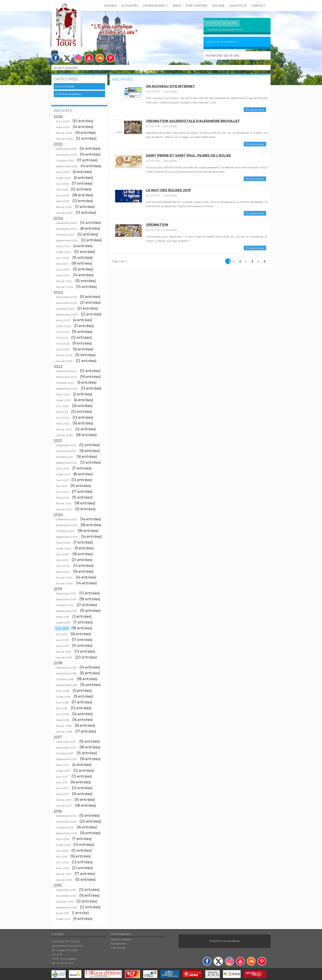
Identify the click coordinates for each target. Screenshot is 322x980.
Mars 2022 (63, 424)
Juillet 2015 (63, 919)
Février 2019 (64, 652)
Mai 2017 (62, 782)
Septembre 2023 (67, 314)
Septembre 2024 (67, 240)
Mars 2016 (62, 868)
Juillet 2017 (63, 771)
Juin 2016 (62, 851)
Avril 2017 (62, 788)
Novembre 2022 (66, 377)
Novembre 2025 (66, 155)
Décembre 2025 (66, 149)
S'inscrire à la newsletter (225, 941)
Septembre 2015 (66, 907)
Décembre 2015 (66, 890)
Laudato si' (238, 5)
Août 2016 (62, 839)
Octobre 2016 (65, 827)
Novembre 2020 (67, 525)
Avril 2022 (63, 418)
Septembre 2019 (66, 611)
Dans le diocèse (65, 86)
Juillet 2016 (63, 845)
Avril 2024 (63, 269)
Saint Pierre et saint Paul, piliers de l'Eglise (188, 155)
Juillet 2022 (63, 400)
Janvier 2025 (64, 213)
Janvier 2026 (64, 139)
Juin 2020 (63, 554)
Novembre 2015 (66, 896)
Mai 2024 (62, 264)
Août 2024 (63, 246)
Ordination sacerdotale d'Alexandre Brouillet (193, 121)
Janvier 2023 (64, 361)
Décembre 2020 (67, 519)
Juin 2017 (62, 777)
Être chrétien (196, 5)
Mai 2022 (62, 412)
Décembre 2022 (66, 371)
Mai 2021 (62, 486)
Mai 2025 (62, 190)
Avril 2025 (62, 195)
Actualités (130, 5)
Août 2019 (62, 617)
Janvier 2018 (64, 732)
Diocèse (218, 5)
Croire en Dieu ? (155, 5)
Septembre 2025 (67, 166)
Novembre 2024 (67, 229)
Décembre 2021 (66, 445)
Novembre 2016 (66, 822)
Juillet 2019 (63, 623)
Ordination (157, 225)
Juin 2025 (62, 184)
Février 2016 (64, 874)
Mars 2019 (62, 646)
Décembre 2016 (66, 816)
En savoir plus (255, 110)
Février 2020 (64, 578)
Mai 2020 (62, 560)
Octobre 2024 (65, 235)
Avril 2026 (63, 121)
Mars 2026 (63, 127)
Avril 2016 (62, 862)
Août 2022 (63, 394)
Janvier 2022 (64, 435)
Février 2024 (64, 281)
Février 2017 (64, 800)
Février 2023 (64, 355)
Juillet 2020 (64, 548)
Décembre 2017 (66, 742)
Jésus (177, 5)
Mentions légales (121, 939)
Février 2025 (64, 207)
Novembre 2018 (66, 673)
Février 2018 (64, 726)
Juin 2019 (62, 628)
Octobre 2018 (65, 679)
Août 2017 (62, 765)
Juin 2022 (62, 406)
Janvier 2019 (64, 657)
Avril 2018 (62, 714)
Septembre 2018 (67, 685)
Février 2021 (64, 503)
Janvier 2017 (64, 806)
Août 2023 (63, 320)
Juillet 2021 (63, 474)
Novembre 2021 (66, 451)
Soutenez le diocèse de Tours (225, 29)
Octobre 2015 (65, 902)
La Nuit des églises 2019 (168, 190)
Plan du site (118, 948)
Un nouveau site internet (170, 86)
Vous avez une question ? (223, 42)
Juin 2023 (62, 332)
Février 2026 (64, 133)
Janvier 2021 (64, 509)
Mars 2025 (63, 201)
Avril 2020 (63, 566)
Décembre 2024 (66, 223)
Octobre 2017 (65, 753)
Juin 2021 (62, 480)
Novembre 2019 (66, 599)
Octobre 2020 (65, 531)
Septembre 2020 (67, 537)
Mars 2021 (62, 498)
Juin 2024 (62, 258)
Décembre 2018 (66, 668)
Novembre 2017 (66, 747)
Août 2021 (62, 469)
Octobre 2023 (65, 309)
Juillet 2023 (63, 326)
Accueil (58, 68)
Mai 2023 (62, 338)
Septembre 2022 (67, 389)
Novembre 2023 (66, 303)
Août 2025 (63, 172)
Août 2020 (63, 543)
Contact (258, 5)
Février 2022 (64, 429)
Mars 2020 (63, 572)
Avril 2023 (63, 344)
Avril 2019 (62, 640)
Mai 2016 (62, 857)
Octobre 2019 (65, 605)
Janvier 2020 (65, 583)
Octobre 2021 (65, 457)
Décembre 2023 (66, 297)
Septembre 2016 (66, 833)
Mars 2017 (62, 794)
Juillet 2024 (64, 252)
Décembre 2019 (66, 593)
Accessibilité (118, 944)
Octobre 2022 (65, 383)
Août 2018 (63, 691)
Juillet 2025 (63, 178)
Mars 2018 (62, 720)
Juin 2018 (62, 702)
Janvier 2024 (64, 287)
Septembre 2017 (66, 759)
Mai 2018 (62, 708)
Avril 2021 (62, 492)
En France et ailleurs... (69, 94)
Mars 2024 (63, 275)
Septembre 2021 (66, 463)
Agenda (111, 5)
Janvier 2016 (64, 880)
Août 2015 (62, 913)
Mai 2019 (62, 634)
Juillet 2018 (63, 697)
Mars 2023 (63, 349)
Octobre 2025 (65, 160)
